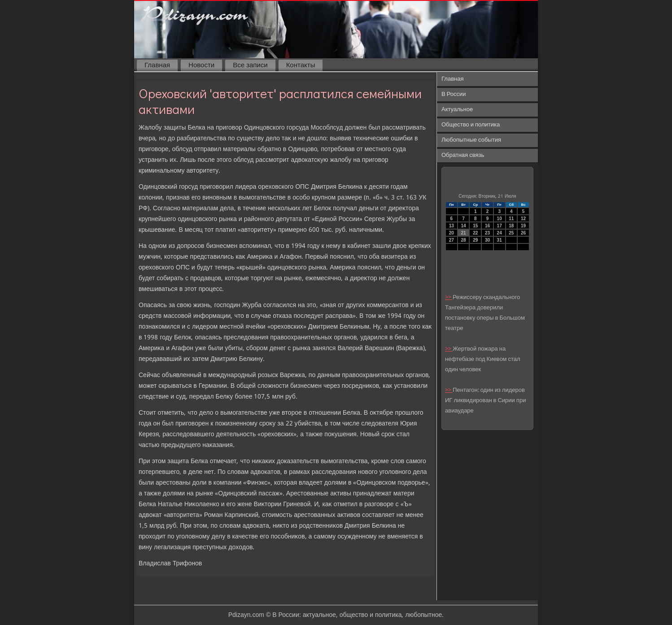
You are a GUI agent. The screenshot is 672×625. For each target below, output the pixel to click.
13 (452, 226)
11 (511, 219)
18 (511, 226)
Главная (157, 65)
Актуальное (457, 110)
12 (523, 219)
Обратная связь (463, 155)
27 (452, 240)
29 (475, 240)
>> (449, 297)
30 (487, 240)
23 (487, 233)
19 (523, 226)
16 (487, 226)
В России (454, 94)
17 (500, 226)
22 (475, 233)
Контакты (301, 65)
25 (511, 233)
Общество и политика (471, 125)
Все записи (250, 65)
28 (463, 240)
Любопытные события (471, 140)
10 (500, 219)
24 (500, 233)
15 (475, 226)
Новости (201, 65)
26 (523, 233)
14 (463, 226)
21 (463, 233)
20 (452, 233)
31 (500, 240)
